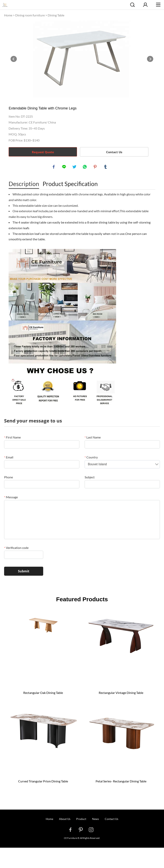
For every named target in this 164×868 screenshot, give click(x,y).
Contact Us (114, 152)
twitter (75, 167)
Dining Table (56, 15)
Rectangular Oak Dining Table (43, 694)
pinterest (96, 167)
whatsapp (85, 167)
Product (81, 820)
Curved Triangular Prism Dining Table (43, 782)
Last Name (93, 438)
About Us (65, 820)
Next (150, 59)
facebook (54, 167)
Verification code (16, 549)
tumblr (106, 167)
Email (9, 458)
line (65, 167)
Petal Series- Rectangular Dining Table (121, 782)
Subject (90, 478)
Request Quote (43, 152)
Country (91, 458)
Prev (14, 59)
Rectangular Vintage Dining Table (121, 694)
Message (11, 498)
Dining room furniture (30, 15)
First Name (12, 438)
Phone (9, 478)
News (95, 820)
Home (8, 15)
